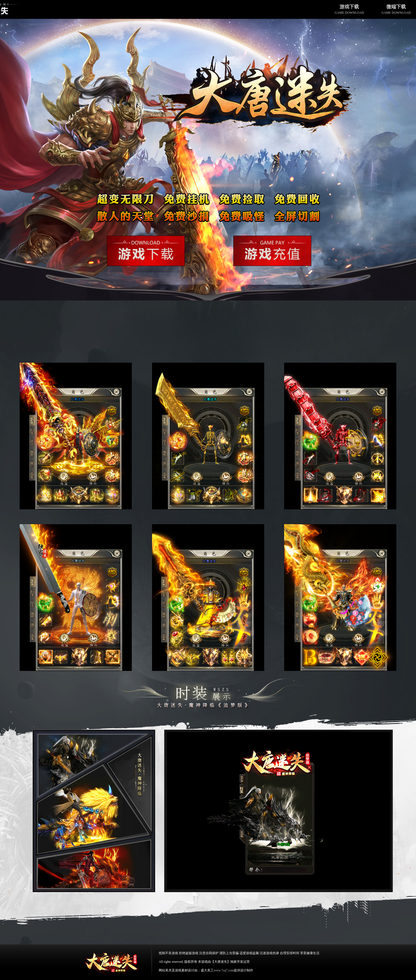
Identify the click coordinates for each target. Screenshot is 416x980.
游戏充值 (272, 251)
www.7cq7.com (224, 970)
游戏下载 (146, 251)
